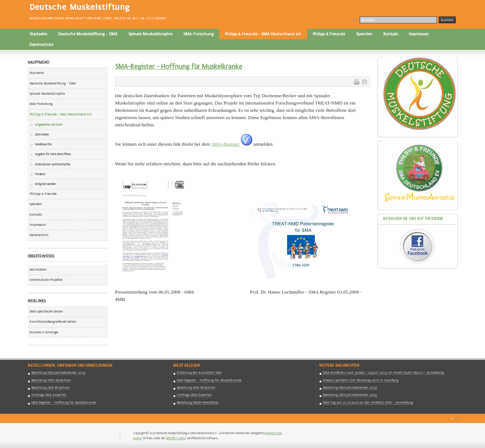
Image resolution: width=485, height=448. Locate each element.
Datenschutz (39, 235)
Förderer (40, 174)
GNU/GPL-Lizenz (176, 438)
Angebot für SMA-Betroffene (53, 154)
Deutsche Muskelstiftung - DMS (53, 83)
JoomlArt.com (274, 433)
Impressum (38, 225)
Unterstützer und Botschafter (53, 164)
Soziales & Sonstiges (44, 332)
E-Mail (364, 81)
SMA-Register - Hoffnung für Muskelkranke (179, 67)
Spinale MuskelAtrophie (47, 94)
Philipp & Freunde (43, 194)
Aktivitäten (42, 134)
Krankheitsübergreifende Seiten (53, 322)
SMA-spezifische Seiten (46, 311)
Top (457, 418)
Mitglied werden (45, 184)
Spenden (36, 204)
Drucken (356, 81)
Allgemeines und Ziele (49, 125)
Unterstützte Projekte (46, 280)
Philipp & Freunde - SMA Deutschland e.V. (61, 114)
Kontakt (36, 215)
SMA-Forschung (41, 104)
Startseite (37, 73)
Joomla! (138, 438)
